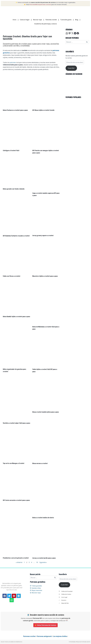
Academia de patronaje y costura (46, 24)
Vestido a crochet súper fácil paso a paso (16, 423)
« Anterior (19, 562)
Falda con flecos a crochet (12, 276)
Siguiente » (43, 562)
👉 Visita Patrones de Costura (46, 625)
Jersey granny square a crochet (43, 235)
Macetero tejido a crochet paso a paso (45, 276)
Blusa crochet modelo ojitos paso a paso (46, 412)
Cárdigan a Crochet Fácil (11, 150)
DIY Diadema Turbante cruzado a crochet (16, 236)
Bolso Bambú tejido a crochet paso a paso (16, 316)
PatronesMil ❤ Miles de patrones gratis (80, 642)
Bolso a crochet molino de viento (43, 518)
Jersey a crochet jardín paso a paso (44, 558)
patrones (13, 62)
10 (37, 562)
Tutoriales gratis (66, 20)
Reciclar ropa (38, 20)
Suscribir (71, 68)
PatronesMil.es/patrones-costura (40, 4)
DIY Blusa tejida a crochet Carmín (43, 110)
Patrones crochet (51, 20)
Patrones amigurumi (44, 636)
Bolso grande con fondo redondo (14, 189)
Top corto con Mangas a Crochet (14, 463)
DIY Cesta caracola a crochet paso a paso (16, 500)
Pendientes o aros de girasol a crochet (16, 558)
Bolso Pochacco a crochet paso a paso (15, 110)
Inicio (15, 20)
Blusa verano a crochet (40, 463)
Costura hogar (25, 20)
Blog (77, 20)
